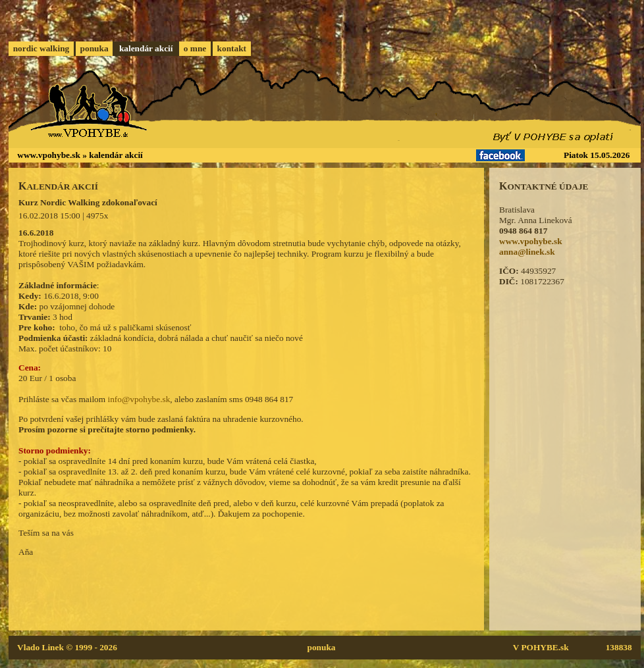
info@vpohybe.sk (139, 399)
